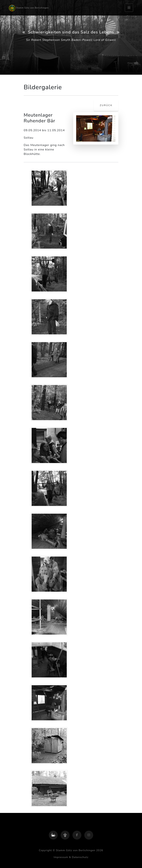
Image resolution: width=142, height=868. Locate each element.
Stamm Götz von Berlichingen (29, 8)
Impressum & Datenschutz (71, 857)
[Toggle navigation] (129, 8)
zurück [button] (106, 105)
